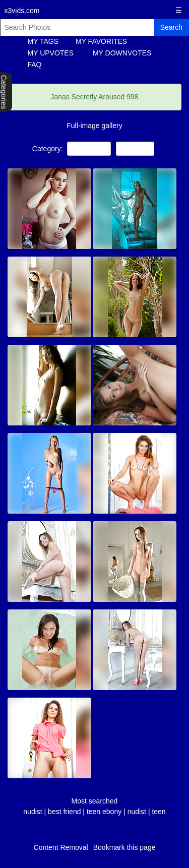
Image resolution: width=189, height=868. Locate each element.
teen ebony (104, 812)
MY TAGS (43, 41)
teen (159, 812)
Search (171, 27)
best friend (64, 812)
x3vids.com (22, 11)
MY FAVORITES (101, 41)
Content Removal (61, 847)
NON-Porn (89, 148)
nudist (33, 812)
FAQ (35, 65)
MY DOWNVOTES (122, 53)
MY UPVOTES (51, 53)
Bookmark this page (124, 847)
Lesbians (135, 148)
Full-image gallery (94, 126)
